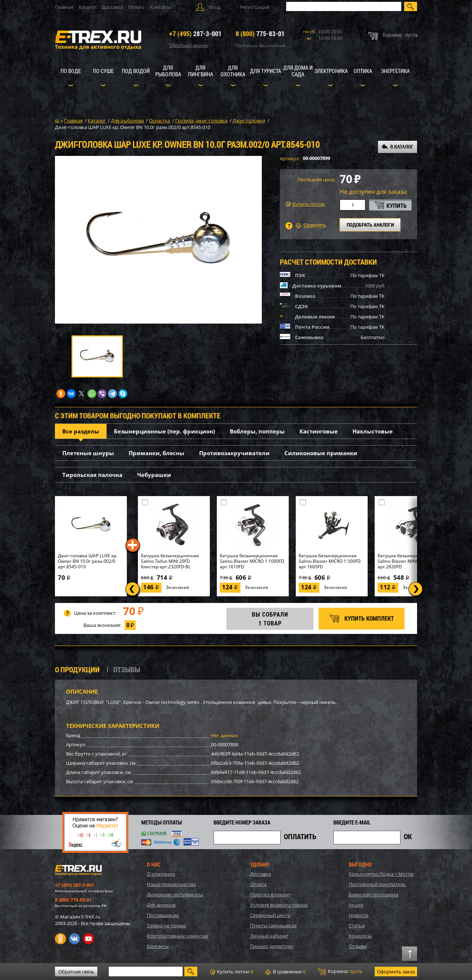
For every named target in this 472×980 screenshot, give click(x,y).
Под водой (136, 71)
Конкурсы (360, 936)
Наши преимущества (171, 884)
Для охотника (233, 71)
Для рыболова (168, 71)
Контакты (161, 7)
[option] (158, 240)
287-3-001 (195, 34)
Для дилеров (161, 905)
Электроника (331, 71)
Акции (356, 905)
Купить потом (305, 204)
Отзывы (358, 946)
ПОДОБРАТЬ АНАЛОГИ (370, 225)
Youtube (88, 939)
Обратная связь (76, 972)
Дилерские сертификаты (175, 894)
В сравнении (285, 972)
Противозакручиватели (234, 453)
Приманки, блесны (157, 453)
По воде (71, 71)
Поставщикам (163, 915)
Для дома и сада (298, 71)
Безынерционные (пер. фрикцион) (164, 431)
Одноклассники (60, 939)
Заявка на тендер (166, 925)
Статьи (357, 925)
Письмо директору (272, 946)
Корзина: (340, 972)
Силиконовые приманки (321, 453)
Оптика (363, 71)
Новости (359, 915)
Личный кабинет (269, 936)
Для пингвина (201, 71)
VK (74, 939)
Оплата (136, 7)
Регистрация (255, 7)
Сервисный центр (270, 915)
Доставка (112, 7)
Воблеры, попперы (257, 431)
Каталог (88, 7)
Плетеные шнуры (88, 453)
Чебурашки (154, 475)
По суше (103, 71)
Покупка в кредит (270, 894)
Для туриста (265, 71)
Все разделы (81, 431)
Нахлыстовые (373, 431)
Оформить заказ (396, 972)
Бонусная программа (374, 894)
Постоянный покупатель (377, 884)
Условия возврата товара (279, 905)
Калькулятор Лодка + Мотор (381, 874)
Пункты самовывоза (273, 925)
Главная (64, 7)
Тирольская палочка (92, 475)
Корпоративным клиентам (178, 936)
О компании (161, 874)
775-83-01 (260, 34)
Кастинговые (319, 431)
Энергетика (395, 71)
